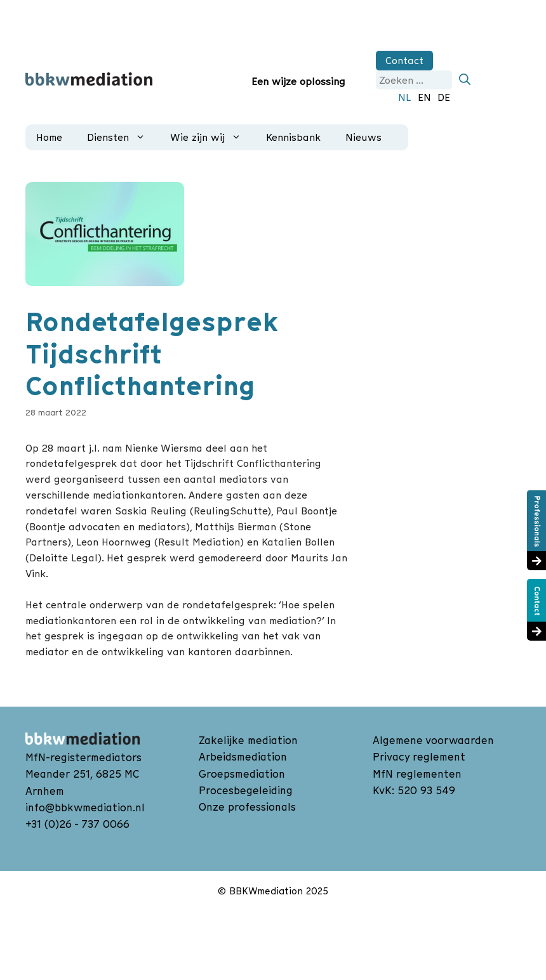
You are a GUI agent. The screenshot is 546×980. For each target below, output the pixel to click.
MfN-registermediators (83, 757)
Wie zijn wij (210, 137)
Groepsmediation (242, 774)
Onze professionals (247, 807)
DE (444, 97)
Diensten (120, 137)
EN (424, 97)
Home (49, 137)
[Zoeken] (465, 80)
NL (405, 97)
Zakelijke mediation (248, 740)
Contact (404, 60)
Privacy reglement (419, 757)
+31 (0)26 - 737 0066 (77, 824)
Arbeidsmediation (243, 757)
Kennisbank (293, 137)
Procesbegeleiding (246, 790)
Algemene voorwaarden (433, 740)
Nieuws (363, 137)
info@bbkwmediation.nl (85, 807)
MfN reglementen (417, 774)
